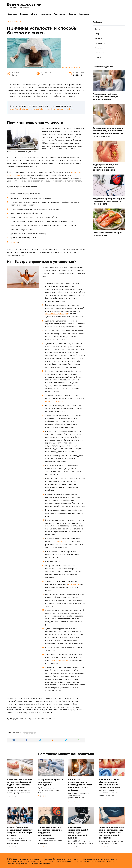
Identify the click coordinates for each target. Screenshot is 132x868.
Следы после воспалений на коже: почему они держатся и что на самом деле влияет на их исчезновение (108, 132)
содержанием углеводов (57, 314)
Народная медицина (71, 67)
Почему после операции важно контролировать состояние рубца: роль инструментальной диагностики (111, 833)
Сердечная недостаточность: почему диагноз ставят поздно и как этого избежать (80, 785)
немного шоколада (54, 401)
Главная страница (14, 22)
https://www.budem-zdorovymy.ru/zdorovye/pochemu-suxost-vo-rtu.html (41, 109)
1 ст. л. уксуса (63, 542)
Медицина (46, 14)
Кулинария (84, 14)
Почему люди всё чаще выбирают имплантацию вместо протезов (106, 97)
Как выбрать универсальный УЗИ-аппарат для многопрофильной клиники (79, 833)
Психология (60, 14)
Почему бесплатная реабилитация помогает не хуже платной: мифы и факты (20, 831)
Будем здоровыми (24, 4)
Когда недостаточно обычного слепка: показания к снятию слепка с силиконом (109, 783)
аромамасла (73, 584)
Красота (24, 14)
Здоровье (12, 14)
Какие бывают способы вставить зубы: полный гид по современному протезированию (19, 783)
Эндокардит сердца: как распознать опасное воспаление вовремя (106, 167)
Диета (34, 14)
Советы (72, 14)
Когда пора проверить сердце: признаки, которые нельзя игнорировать (109, 201)
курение (14, 242)
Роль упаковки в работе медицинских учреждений (50, 782)
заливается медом (60, 660)
